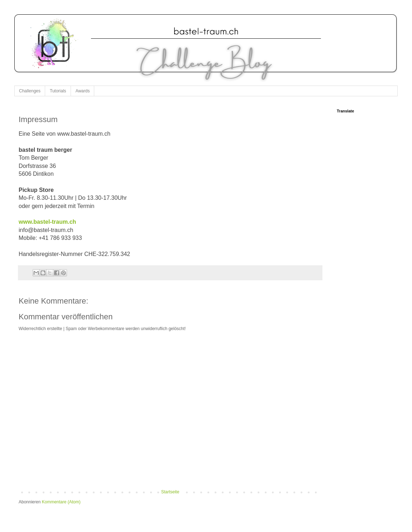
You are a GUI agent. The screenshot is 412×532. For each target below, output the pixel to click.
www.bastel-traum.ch (47, 222)
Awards (83, 91)
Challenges (30, 91)
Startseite (170, 492)
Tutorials (58, 91)
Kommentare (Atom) (61, 502)
